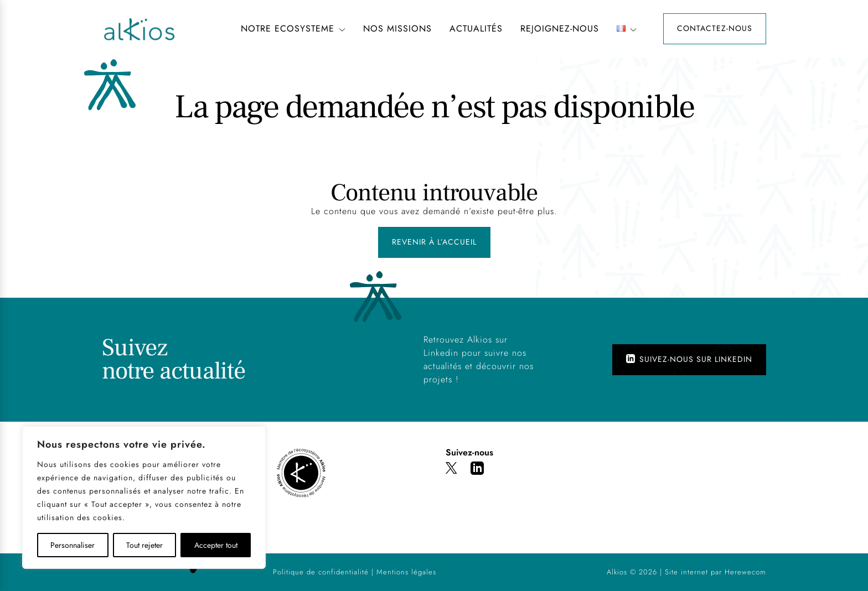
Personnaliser (73, 545)
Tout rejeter (144, 545)
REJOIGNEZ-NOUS (560, 28)
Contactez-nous (715, 28)
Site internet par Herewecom (715, 572)
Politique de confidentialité (321, 572)
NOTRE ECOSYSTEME (293, 28)
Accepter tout (216, 545)
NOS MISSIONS (397, 28)
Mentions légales (406, 572)
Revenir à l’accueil (434, 242)
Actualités (476, 28)
